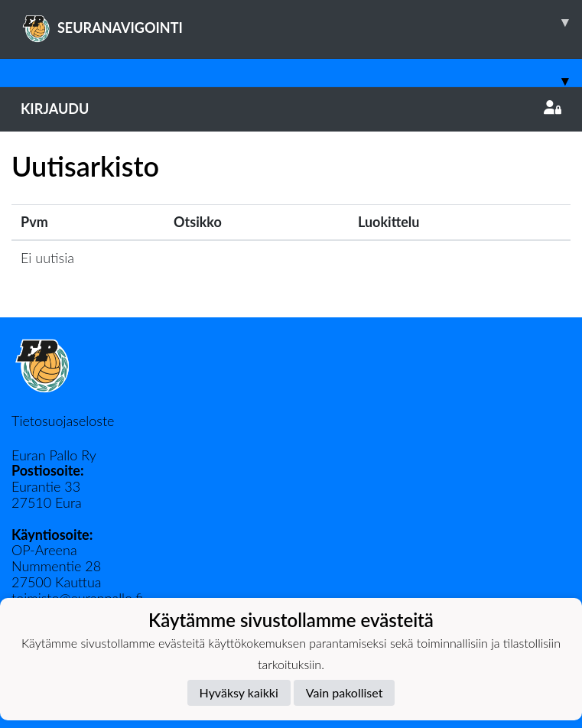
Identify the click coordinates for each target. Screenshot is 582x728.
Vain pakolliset (345, 692)
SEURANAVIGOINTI (301, 22)
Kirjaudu (291, 109)
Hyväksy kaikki (239, 692)
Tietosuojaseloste (63, 421)
